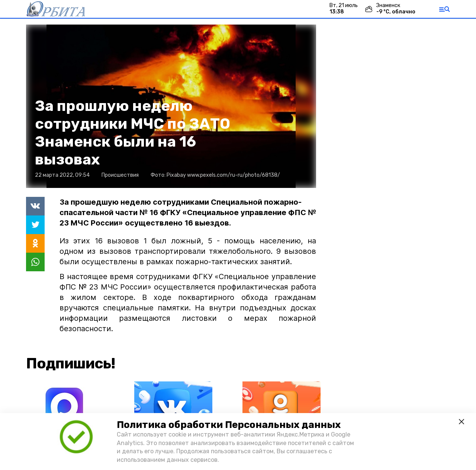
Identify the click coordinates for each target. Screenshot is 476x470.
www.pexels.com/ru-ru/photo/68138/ (234, 175)
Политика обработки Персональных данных (229, 425)
